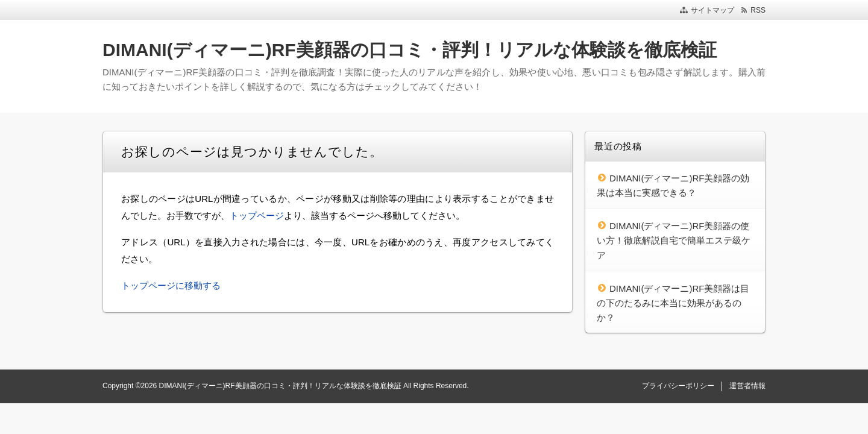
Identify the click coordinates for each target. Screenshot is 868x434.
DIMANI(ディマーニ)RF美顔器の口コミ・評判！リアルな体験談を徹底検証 (410, 50)
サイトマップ (712, 10)
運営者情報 (747, 386)
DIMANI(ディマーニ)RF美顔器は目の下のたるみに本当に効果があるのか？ (673, 303)
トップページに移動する (171, 285)
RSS (758, 10)
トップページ (257, 215)
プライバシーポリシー (678, 386)
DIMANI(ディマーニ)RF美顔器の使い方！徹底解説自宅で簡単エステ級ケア (674, 241)
